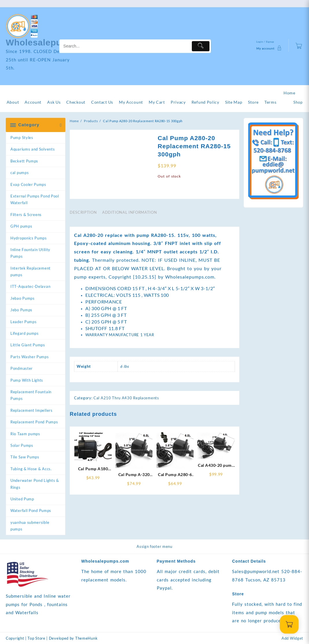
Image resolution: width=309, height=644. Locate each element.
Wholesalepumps (43, 42)
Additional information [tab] (129, 239)
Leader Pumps (23, 322)
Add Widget (292, 638)
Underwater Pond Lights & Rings (35, 484)
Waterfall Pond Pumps (31, 511)
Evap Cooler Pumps (28, 184)
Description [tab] (83, 239)
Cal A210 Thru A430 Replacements (126, 425)
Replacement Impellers (32, 410)
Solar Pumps (22, 445)
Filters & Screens (26, 215)
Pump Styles (22, 138)
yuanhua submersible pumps (30, 526)
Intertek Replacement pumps (31, 271)
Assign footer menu (154, 546)
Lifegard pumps (25, 333)
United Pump (22, 499)
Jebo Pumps (21, 310)
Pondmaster (22, 368)
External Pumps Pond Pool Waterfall (35, 199)
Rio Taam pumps (25, 434)
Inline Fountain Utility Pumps (30, 253)
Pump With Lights (27, 380)
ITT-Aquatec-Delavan (30, 286)
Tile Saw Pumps (25, 457)
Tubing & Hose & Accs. (31, 469)
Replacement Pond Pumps (34, 422)
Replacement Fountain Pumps (31, 395)
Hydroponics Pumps (29, 238)
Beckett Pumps (24, 161)
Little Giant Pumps (28, 345)
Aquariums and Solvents (33, 149)
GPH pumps (21, 226)
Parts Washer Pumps (30, 357)
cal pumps (20, 173)
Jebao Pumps (23, 298)
